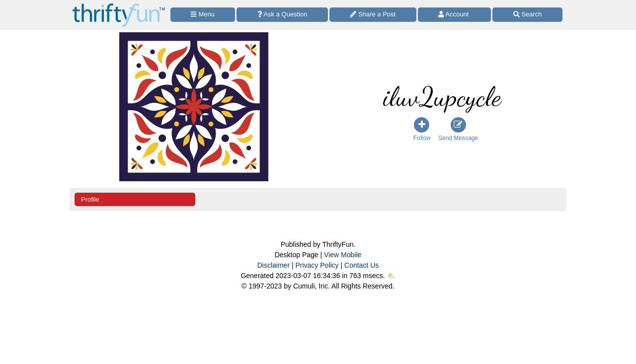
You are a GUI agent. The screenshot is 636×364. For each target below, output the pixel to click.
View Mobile (343, 255)
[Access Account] (455, 15)
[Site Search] (527, 15)
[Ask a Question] (282, 15)
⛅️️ (391, 276)
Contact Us (361, 265)
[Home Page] (119, 6)
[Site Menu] (203, 15)
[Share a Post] (373, 15)
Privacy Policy (317, 265)
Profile (90, 199)
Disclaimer (274, 265)
